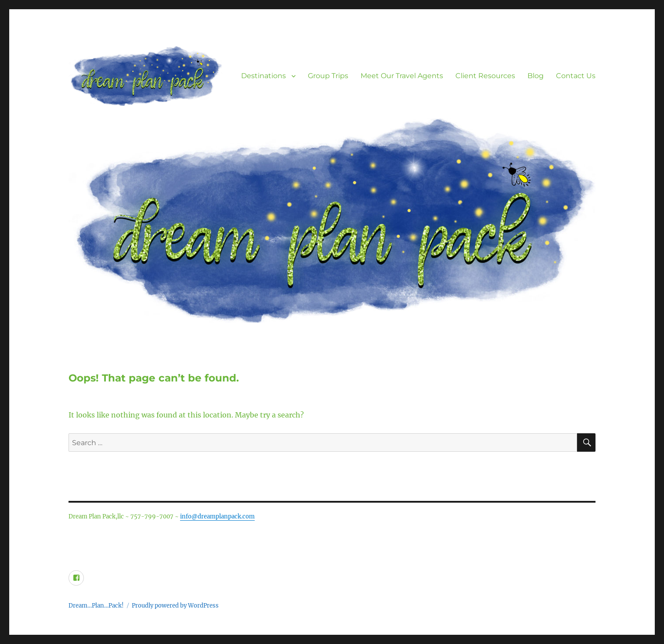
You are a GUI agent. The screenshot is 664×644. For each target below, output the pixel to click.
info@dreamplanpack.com (217, 516)
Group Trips (328, 76)
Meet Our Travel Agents (402, 76)
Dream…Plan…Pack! (96, 606)
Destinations (263, 76)
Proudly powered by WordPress (175, 606)
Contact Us (576, 76)
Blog (536, 76)
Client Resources (485, 76)
